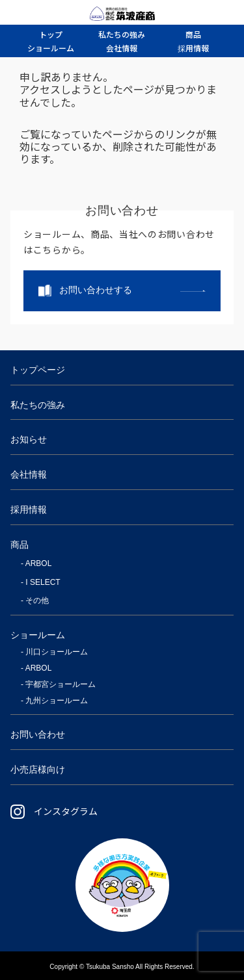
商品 (20, 545)
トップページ (38, 370)
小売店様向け (38, 769)
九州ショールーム (57, 701)
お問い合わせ (38, 734)
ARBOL (39, 563)
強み (122, 34)
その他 (37, 600)
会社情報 (29, 474)
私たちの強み (38, 405)
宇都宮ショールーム (61, 684)
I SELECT (43, 582)
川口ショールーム (57, 652)
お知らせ (29, 439)
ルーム (51, 48)
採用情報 (29, 509)
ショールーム (38, 635)
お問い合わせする (96, 290)
